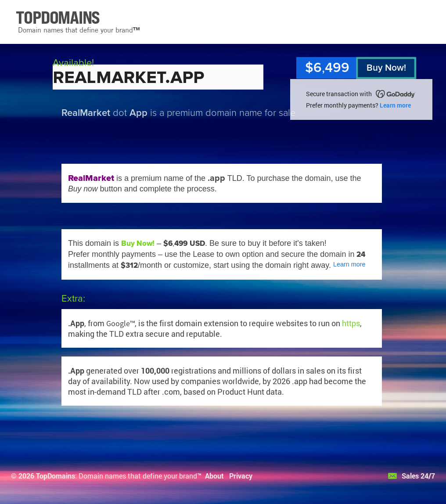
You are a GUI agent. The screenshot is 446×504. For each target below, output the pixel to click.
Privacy (241, 476)
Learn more (395, 105)
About (214, 476)
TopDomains (56, 476)
